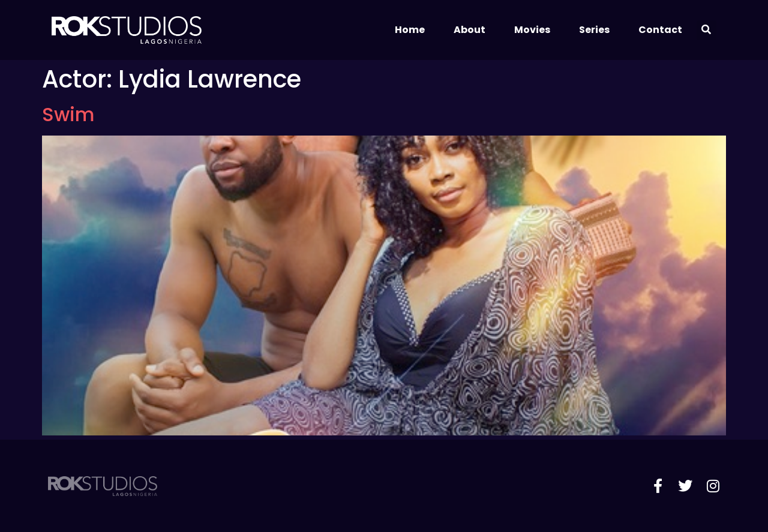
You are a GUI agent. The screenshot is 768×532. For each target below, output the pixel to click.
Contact (660, 30)
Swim (68, 114)
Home (410, 30)
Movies (532, 30)
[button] (706, 30)
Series (594, 30)
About (469, 30)
